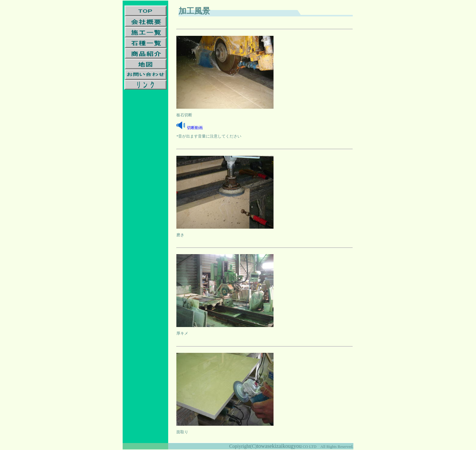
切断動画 (195, 128)
